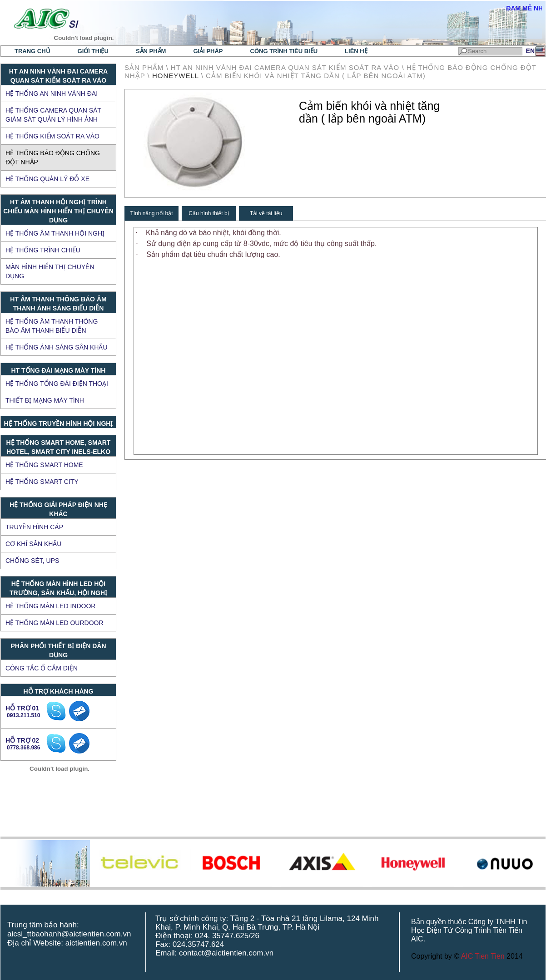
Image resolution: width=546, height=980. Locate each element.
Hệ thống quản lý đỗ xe (47, 179)
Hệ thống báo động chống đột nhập (53, 158)
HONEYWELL (176, 76)
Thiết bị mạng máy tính (45, 400)
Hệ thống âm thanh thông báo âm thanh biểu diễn (52, 326)
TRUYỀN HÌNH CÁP (34, 527)
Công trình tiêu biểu (284, 51)
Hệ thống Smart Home (44, 465)
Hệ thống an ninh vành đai (52, 94)
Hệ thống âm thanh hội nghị (55, 233)
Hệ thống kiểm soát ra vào (52, 136)
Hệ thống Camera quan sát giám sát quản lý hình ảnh (53, 115)
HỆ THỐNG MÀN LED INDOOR (50, 606)
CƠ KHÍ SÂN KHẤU (33, 544)
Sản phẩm (151, 51)
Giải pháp (208, 51)
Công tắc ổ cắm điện (42, 668)
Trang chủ (32, 51)
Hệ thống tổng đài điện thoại (57, 384)
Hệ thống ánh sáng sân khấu (57, 347)
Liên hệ (356, 51)
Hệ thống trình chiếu (43, 250)
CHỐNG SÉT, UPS (32, 561)
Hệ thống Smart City (42, 482)
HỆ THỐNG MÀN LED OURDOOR (55, 623)
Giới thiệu (93, 51)
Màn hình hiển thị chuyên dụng (50, 271)
